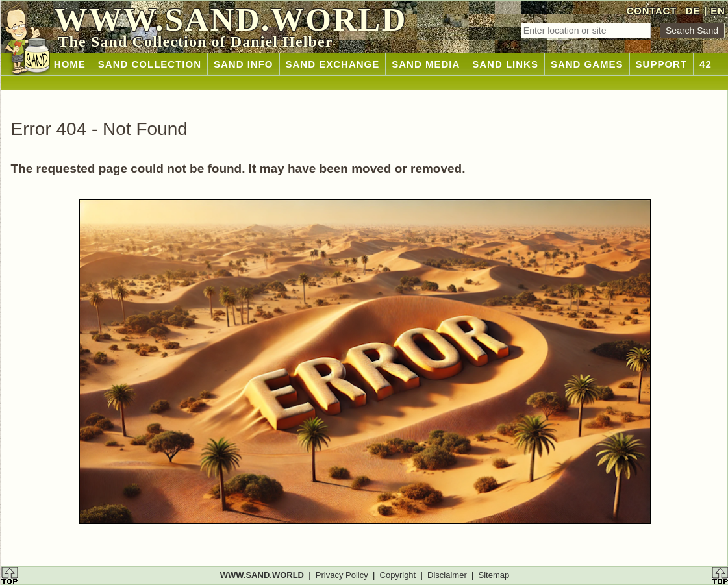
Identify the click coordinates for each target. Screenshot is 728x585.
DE (693, 11)
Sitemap (494, 575)
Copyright (398, 575)
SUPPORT (662, 64)
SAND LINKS (505, 64)
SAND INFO (244, 64)
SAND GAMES (587, 64)
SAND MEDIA (426, 64)
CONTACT (652, 11)
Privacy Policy (342, 575)
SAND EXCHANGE (333, 64)
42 (706, 64)
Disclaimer (447, 575)
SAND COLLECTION (150, 64)
